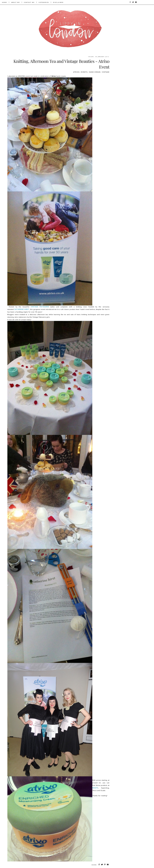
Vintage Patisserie (40, 307)
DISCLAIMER (58, 2)
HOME (4, 2)
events (84, 72)
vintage (106, 72)
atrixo (76, 72)
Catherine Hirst (22, 309)
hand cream (95, 72)
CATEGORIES (44, 2)
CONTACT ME (29, 2)
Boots (95, 788)
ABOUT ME (15, 2)
